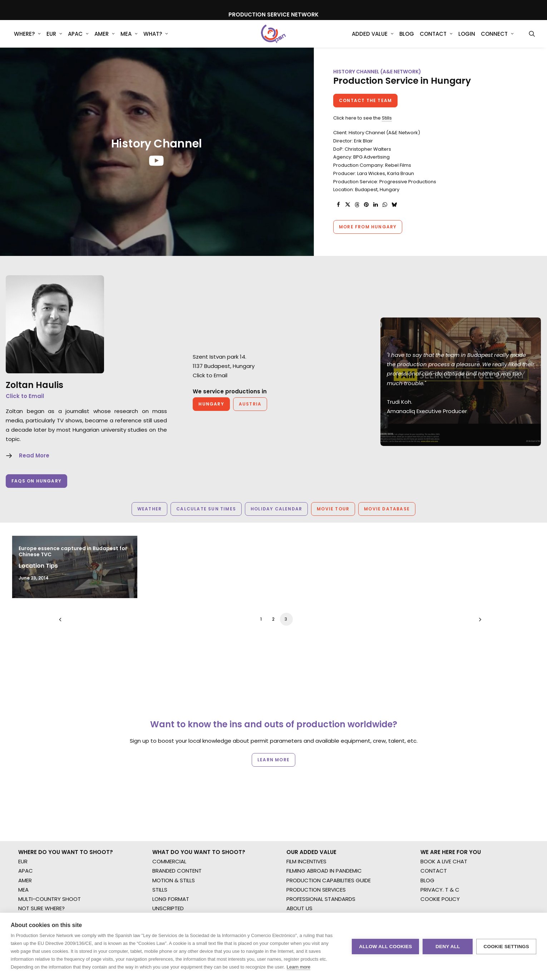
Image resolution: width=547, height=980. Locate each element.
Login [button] (467, 39)
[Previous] (69, 634)
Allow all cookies (385, 947)
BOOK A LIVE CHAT (444, 771)
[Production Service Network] (274, 39)
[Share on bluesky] (394, 217)
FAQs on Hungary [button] (36, 493)
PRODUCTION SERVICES (316, 799)
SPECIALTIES (167, 837)
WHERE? (27, 39)
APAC (78, 39)
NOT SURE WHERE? (41, 818)
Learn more (299, 967)
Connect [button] (497, 39)
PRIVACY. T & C (440, 799)
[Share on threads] (357, 217)
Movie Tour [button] (333, 521)
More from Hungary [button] (368, 239)
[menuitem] (27, 39)
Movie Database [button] (387, 521)
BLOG (427, 790)
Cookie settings (506, 947)
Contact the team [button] (365, 112)
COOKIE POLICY (440, 808)
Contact (436, 39)
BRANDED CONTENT (177, 780)
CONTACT (434, 780)
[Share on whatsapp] (385, 217)
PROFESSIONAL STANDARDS (321, 808)
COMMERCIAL (169, 771)
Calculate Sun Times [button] (206, 521)
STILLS (160, 799)
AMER (105, 39)
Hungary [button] (211, 416)
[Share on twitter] (348, 217)
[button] (532, 39)
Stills (387, 130)
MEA (129, 39)
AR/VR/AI (164, 827)
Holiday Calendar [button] (276, 521)
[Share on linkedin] (375, 217)
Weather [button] (149, 521)
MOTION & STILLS (174, 790)
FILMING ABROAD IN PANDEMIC (324, 780)
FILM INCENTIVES (306, 771)
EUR (54, 39)
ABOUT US (299, 818)
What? (156, 39)
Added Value (373, 39)
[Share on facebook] (338, 217)
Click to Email (25, 408)
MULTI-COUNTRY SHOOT (50, 808)
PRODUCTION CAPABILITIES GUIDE (329, 790)
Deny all (448, 947)
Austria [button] (250, 416)
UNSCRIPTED (168, 818)
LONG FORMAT (171, 808)
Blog (407, 39)
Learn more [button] (273, 730)
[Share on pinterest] (366, 217)
